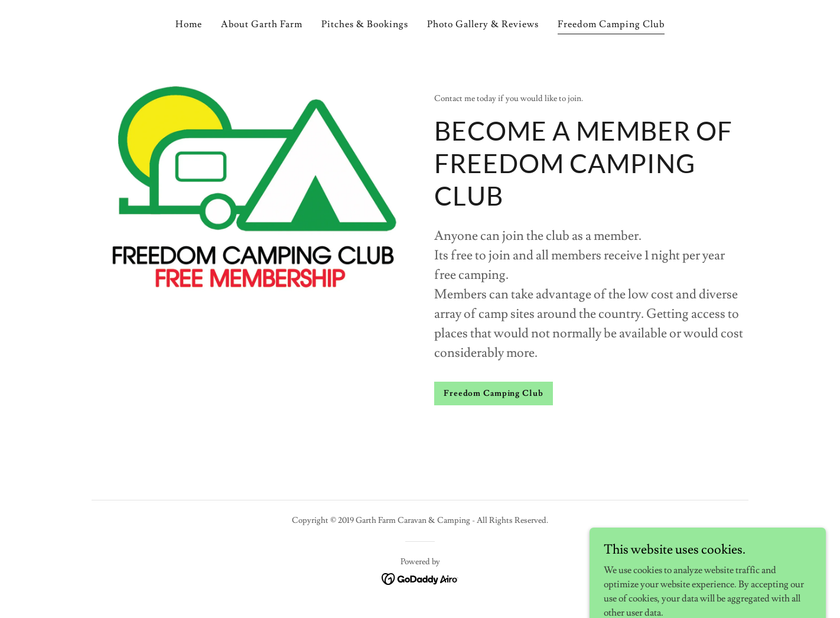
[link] (420, 577)
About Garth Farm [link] (262, 24)
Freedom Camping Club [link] (611, 24)
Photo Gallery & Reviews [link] (483, 24)
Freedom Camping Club (494, 393)
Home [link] (189, 24)
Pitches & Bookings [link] (365, 24)
